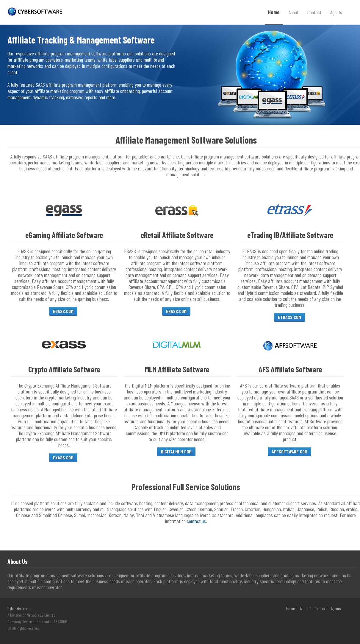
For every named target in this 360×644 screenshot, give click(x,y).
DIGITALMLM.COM (176, 451)
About (294, 12)
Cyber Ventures (18, 608)
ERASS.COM (176, 311)
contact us (196, 521)
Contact (314, 12)
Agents (336, 12)
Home (274, 12)
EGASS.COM (63, 311)
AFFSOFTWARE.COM (289, 451)
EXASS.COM (63, 457)
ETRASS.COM (289, 317)
